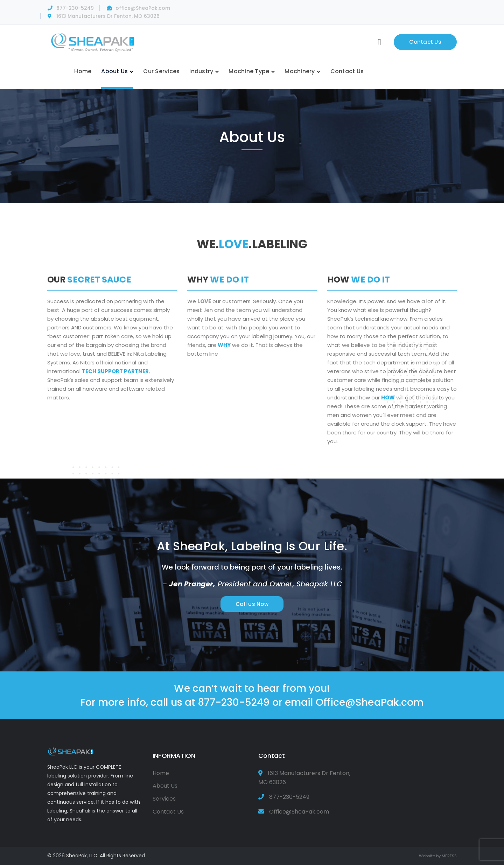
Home (161, 773)
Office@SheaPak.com (370, 702)
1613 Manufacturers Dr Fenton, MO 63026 (108, 16)
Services (164, 799)
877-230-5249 (75, 8)
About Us (165, 786)
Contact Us (425, 42)
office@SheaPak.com (143, 8)
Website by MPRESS (438, 856)
